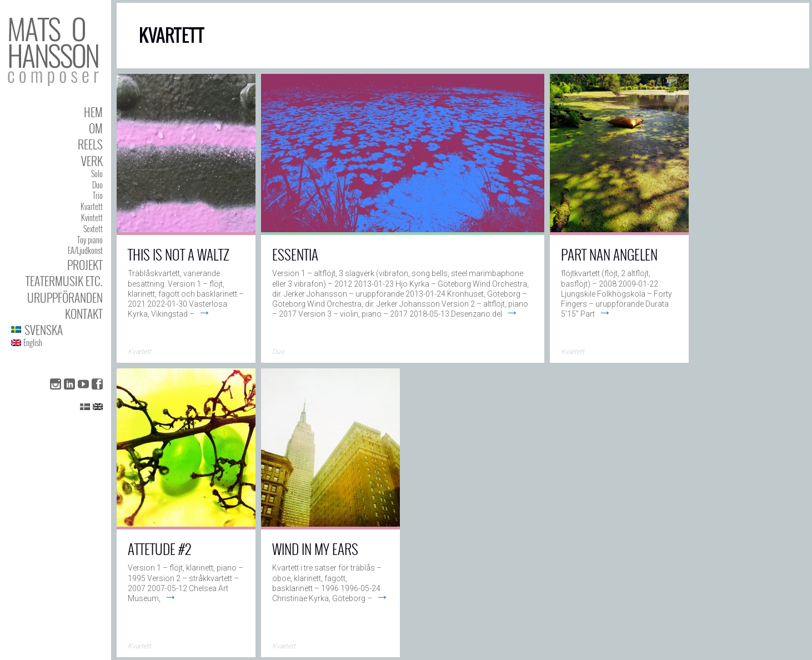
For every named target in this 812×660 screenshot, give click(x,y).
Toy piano (90, 240)
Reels (90, 144)
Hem (93, 112)
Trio (98, 195)
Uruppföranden (65, 297)
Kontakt (84, 314)
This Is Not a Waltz (179, 254)
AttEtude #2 (159, 549)
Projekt (85, 265)
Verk (92, 161)
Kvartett (92, 206)
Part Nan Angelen (609, 254)
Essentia (295, 254)
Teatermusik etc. (64, 281)
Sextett (93, 229)
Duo (97, 185)
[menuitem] (57, 330)
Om (96, 128)
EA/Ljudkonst (85, 250)
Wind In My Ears (315, 549)
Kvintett (92, 217)
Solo (97, 174)
